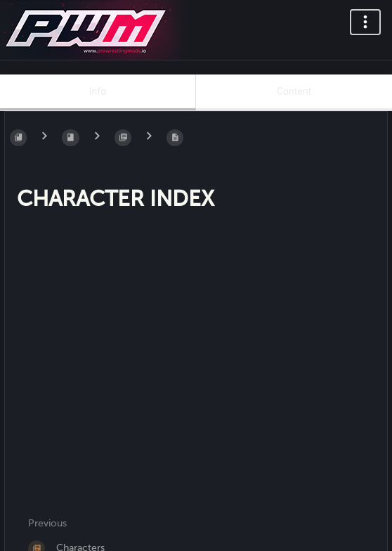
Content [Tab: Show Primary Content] (294, 91)
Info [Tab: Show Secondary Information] (98, 91)
